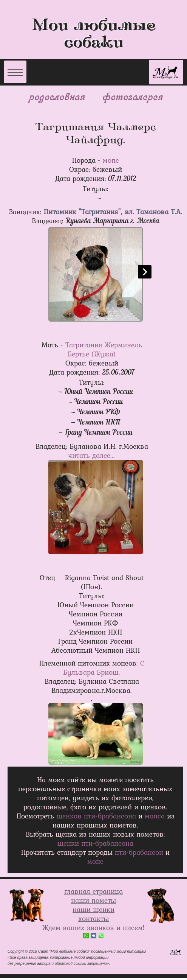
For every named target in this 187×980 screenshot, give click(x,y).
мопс (111, 160)
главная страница (93, 891)
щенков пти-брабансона (96, 816)
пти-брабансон (139, 852)
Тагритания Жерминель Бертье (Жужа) (104, 349)
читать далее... (92, 455)
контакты (93, 918)
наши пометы (93, 900)
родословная (56, 96)
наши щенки (93, 909)
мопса (155, 816)
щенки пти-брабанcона (95, 843)
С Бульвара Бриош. (104, 667)
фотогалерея (132, 96)
